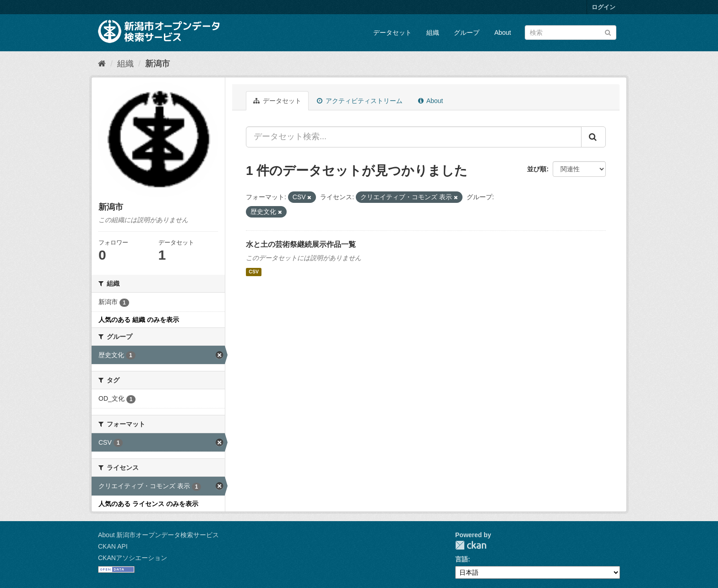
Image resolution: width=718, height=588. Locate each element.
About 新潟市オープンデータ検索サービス (158, 535)
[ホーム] (102, 64)
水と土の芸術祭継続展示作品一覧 (301, 244)
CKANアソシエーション (133, 558)
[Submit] (608, 32)
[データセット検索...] (414, 137)
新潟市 (158, 64)
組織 (433, 33)
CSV (254, 272)
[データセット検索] (571, 33)
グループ (467, 33)
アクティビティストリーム (360, 101)
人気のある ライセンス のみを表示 (148, 504)
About (503, 33)
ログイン (604, 7)
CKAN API (113, 546)
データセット (392, 33)
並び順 (537, 169)
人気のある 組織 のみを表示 (139, 320)
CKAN (471, 545)
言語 (462, 559)
